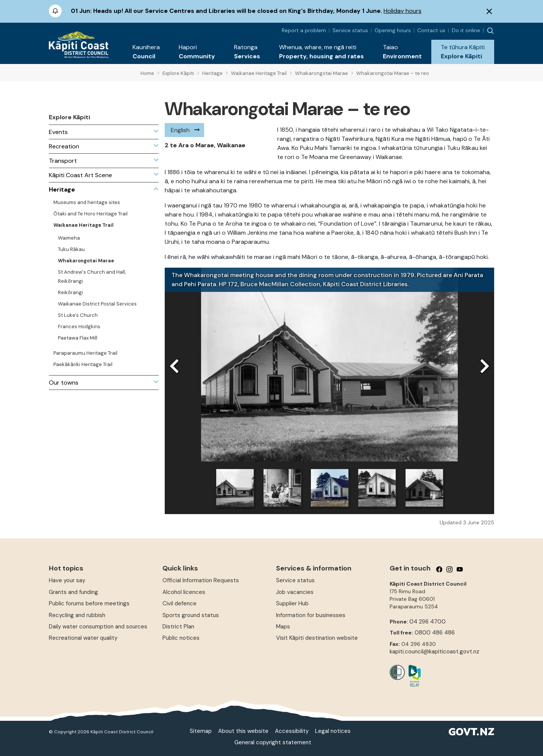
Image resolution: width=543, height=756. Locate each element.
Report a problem (304, 30)
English (180, 130)
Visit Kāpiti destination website (317, 638)
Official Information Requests (201, 580)
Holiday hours (403, 11)
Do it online (466, 30)
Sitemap (201, 731)
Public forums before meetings (89, 603)
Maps (283, 627)
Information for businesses (311, 615)
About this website (243, 731)
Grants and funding (73, 592)
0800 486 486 (435, 633)
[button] (146, 52)
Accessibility (292, 731)
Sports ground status (191, 615)
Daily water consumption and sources (98, 627)
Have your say (67, 580)
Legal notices (333, 731)
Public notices (181, 638)
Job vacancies (295, 592)
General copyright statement (273, 742)
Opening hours (393, 30)
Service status (350, 30)
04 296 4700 (428, 622)
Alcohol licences (184, 592)
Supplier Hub (292, 603)
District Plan (178, 627)
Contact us (431, 30)
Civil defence (179, 603)
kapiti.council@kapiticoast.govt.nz (435, 652)
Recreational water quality (83, 638)
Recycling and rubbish (77, 615)
